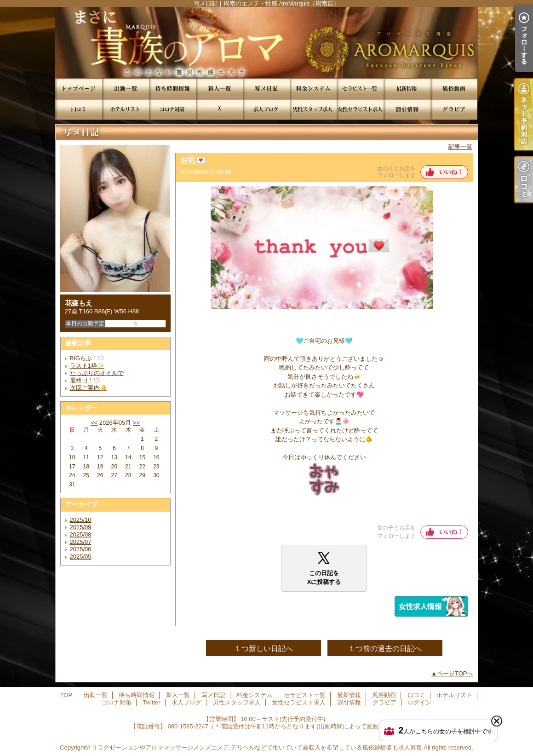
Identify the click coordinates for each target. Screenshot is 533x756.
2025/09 (81, 527)
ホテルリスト (126, 109)
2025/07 (81, 542)
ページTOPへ (455, 673)
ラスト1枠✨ (87, 366)
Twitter (219, 109)
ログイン (419, 702)
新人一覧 (219, 89)
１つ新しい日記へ (264, 649)
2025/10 (81, 520)
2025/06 (81, 549)
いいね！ (451, 172)
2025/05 (81, 557)
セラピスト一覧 (360, 89)
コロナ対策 (172, 109)
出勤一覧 (126, 89)
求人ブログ (266, 109)
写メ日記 (266, 89)
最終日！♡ (85, 380)
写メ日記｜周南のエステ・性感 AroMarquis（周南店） (266, 43)
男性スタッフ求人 (313, 109)
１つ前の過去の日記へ (385, 649)
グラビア (454, 109)
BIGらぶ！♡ (87, 358)
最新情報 (407, 89)
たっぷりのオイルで (97, 373)
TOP (79, 89)
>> (136, 423)
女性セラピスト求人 (360, 109)
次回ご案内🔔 (89, 388)
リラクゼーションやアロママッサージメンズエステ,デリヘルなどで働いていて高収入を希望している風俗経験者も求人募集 (257, 747)
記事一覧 (460, 147)
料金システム (313, 89)
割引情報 (407, 109)
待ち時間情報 (172, 89)
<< (94, 423)
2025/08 (81, 534)
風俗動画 (454, 89)
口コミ (79, 109)
